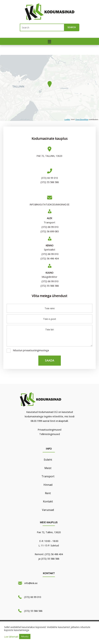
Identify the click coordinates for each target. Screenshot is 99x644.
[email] (49, 319)
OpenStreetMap (82, 119)
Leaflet (67, 119)
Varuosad (48, 510)
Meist (48, 468)
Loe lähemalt (11, 637)
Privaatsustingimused (49, 430)
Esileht (48, 460)
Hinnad (48, 485)
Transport (48, 476)
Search (72, 27)
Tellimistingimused (50, 434)
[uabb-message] (49, 336)
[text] (49, 308)
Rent (48, 493)
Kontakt (48, 501)
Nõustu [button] (25, 636)
